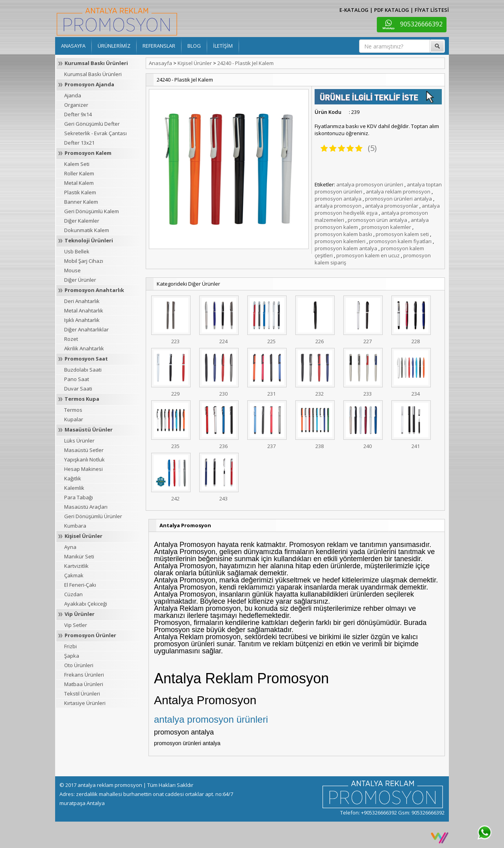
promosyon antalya (338, 199)
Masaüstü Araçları (86, 507)
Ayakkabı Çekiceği (86, 604)
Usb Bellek (77, 251)
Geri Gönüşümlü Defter (92, 124)
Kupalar (74, 419)
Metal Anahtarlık (84, 311)
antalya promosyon (338, 206)
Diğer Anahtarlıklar (86, 329)
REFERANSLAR (159, 46)
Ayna (70, 547)
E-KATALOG (354, 10)
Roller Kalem (79, 173)
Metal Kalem (79, 183)
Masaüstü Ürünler (89, 430)
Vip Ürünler (80, 614)
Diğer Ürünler (80, 280)
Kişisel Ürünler (83, 536)
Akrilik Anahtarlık (84, 348)
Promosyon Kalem (88, 153)
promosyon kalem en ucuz (368, 255)
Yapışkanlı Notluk (84, 459)
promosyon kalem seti (402, 234)
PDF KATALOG (392, 10)
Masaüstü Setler (84, 450)
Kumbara (75, 526)
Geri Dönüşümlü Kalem (92, 211)
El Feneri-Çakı (80, 585)
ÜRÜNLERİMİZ (114, 46)
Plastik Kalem (80, 192)
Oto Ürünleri (79, 665)
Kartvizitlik (76, 566)
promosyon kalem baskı (343, 234)
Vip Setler (76, 625)
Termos (73, 410)
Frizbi (70, 646)
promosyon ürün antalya (377, 220)
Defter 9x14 (78, 114)
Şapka (72, 656)
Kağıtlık (73, 478)
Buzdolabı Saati (83, 370)
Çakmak (74, 575)
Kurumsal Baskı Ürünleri (96, 63)
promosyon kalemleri (340, 241)
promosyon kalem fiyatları (400, 241)
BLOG (194, 46)
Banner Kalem (81, 202)
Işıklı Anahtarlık (82, 320)
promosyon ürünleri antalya (398, 199)
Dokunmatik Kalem (87, 230)
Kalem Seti (77, 164)
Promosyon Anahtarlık (94, 290)
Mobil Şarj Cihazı (84, 261)
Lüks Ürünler (79, 441)
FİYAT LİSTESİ (432, 10)
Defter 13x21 (79, 143)
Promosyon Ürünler (90, 635)
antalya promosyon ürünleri (370, 184)
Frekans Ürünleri (84, 675)
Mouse (72, 270)
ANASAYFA (73, 46)
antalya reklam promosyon (398, 192)
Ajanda (73, 95)
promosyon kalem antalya (346, 248)
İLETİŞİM (223, 46)
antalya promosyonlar (392, 206)
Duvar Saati (78, 389)
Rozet (71, 339)
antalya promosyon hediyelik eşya (377, 209)
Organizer (76, 105)
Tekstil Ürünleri (82, 694)
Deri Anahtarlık (82, 301)
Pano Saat (77, 379)
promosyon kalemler (386, 227)
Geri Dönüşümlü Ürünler (93, 516)
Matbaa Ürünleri (84, 684)
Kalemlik (74, 488)
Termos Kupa (82, 399)
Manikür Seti (79, 556)
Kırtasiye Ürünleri (85, 703)
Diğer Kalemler (82, 221)
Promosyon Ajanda (89, 84)
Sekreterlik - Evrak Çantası (95, 133)
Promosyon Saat (86, 359)
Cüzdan (73, 594)
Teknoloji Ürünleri (89, 240)
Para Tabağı (79, 497)
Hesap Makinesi (83, 469)
